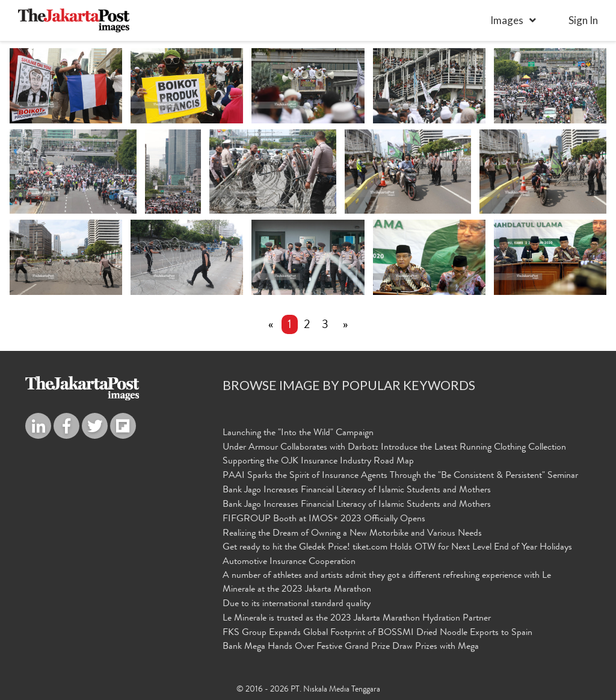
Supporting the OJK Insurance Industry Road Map (318, 462)
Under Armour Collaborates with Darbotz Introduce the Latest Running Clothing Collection (394, 448)
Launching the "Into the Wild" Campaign (298, 433)
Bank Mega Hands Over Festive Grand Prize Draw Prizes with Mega (351, 648)
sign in (583, 20)
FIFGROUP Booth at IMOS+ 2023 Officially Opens (324, 519)
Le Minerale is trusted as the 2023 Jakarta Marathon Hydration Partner (357, 619)
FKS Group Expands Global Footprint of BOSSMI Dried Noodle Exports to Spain (377, 633)
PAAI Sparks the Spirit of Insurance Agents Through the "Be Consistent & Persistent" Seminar (400, 477)
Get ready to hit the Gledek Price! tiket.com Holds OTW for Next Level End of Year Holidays (397, 548)
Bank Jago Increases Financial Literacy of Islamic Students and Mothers (357, 491)
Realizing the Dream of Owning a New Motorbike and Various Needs (352, 534)
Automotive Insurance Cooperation (289, 563)
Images (507, 20)
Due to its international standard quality (297, 604)
